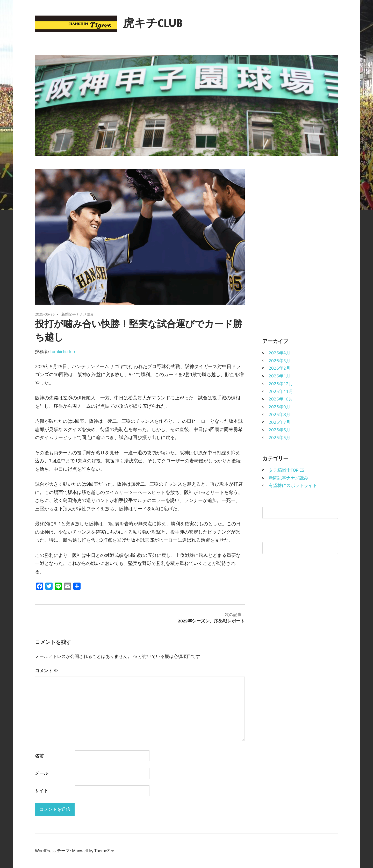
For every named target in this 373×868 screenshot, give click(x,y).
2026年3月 (279, 361)
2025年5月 (279, 437)
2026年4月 (279, 353)
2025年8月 (279, 414)
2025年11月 (281, 391)
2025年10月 (281, 399)
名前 (39, 756)
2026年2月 (279, 368)
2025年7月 (279, 422)
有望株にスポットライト (293, 485)
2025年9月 (279, 407)
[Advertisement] (300, 247)
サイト (42, 791)
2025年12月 (281, 384)
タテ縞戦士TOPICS (286, 470)
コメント (46, 671)
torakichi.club (63, 351)
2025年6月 (279, 430)
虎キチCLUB (153, 23)
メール (42, 773)
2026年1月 (279, 376)
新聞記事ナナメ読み (78, 314)
